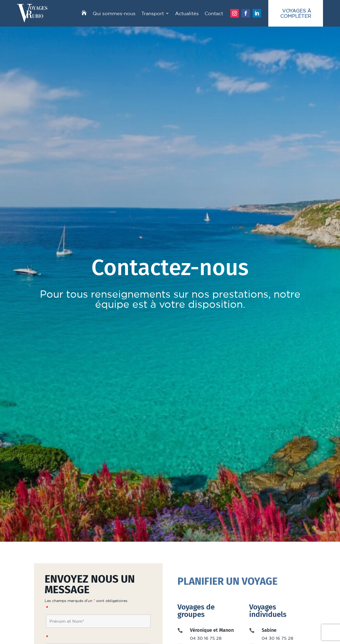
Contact (214, 13)
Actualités (187, 13)
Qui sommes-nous (114, 13)
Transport (153, 13)
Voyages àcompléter (296, 13)
